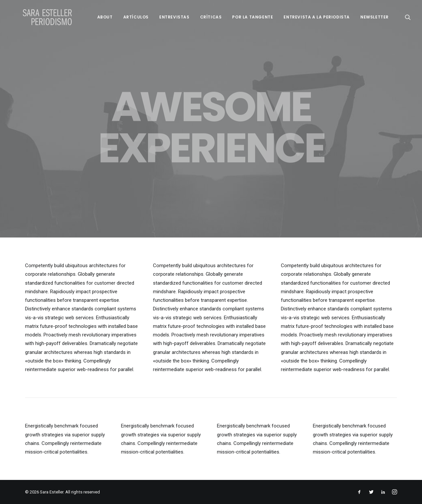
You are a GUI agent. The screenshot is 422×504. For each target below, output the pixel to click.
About (105, 17)
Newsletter (375, 17)
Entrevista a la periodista (317, 17)
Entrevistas (174, 17)
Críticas (211, 17)
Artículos (136, 17)
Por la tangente (253, 17)
